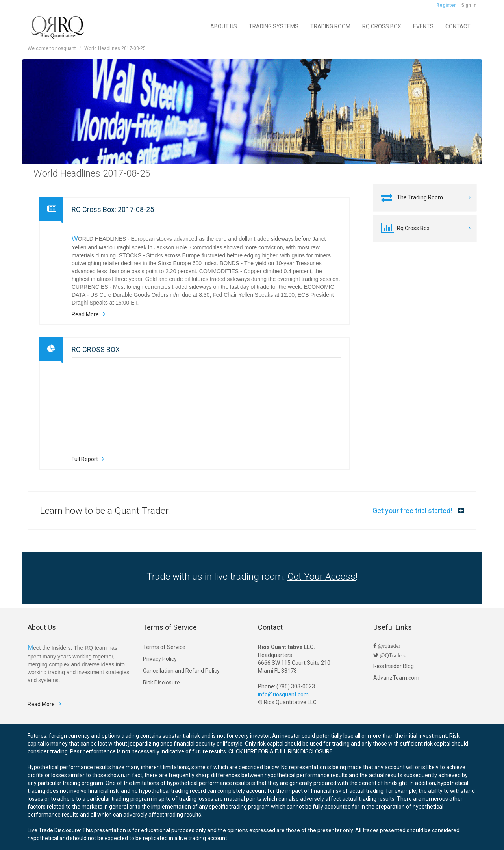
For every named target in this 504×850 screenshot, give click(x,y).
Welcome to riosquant (52, 48)
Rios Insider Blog (394, 666)
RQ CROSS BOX (382, 26)
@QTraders (392, 655)
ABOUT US (224, 26)
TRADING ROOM (330, 26)
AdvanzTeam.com (396, 678)
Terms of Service (164, 647)
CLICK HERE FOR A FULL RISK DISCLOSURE (281, 751)
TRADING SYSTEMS (274, 26)
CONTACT (458, 26)
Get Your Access (321, 577)
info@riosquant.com (283, 694)
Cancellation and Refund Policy (181, 671)
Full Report (85, 459)
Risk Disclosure (161, 683)
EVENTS (423, 26)
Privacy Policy (160, 659)
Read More (85, 314)
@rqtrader (388, 646)
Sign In (469, 5)
